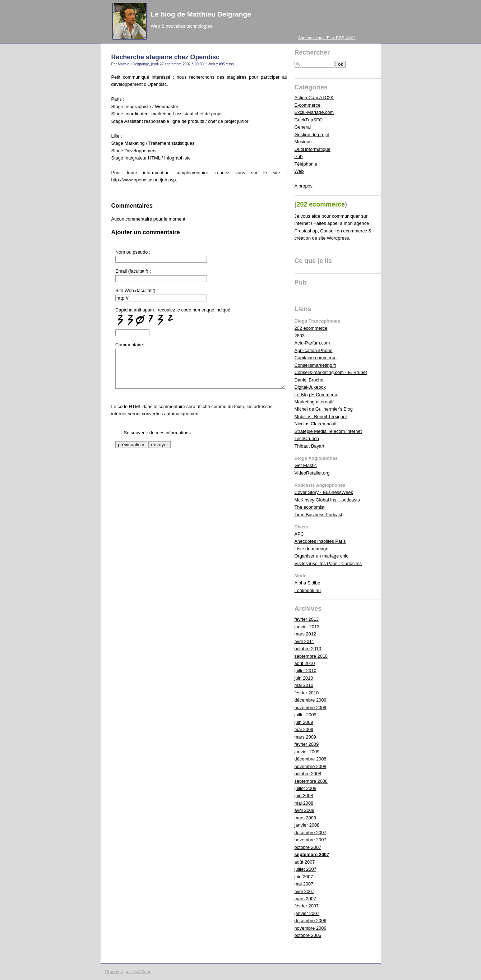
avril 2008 (305, 810)
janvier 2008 (307, 825)
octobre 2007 (308, 847)
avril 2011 (305, 641)
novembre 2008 (311, 766)
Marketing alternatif (314, 402)
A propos (304, 186)
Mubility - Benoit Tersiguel (321, 417)
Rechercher (312, 52)
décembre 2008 (311, 759)
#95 (222, 64)
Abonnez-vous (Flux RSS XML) (327, 38)
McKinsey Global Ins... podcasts (327, 500)
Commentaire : (130, 345)
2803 (300, 336)
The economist (310, 507)
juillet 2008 (306, 788)
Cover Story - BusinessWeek (324, 492)
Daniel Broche (309, 380)
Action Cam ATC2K (314, 98)
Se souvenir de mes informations (157, 433)
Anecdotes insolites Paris (320, 541)
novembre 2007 (311, 840)
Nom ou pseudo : (133, 252)
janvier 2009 (307, 752)
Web (211, 64)
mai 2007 (304, 884)
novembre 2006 (311, 928)
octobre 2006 (308, 935)
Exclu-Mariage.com (314, 112)
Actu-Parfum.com (312, 343)
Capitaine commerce (316, 358)
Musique (303, 142)
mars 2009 (305, 737)
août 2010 (305, 663)
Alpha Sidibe (307, 583)
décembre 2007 (311, 833)
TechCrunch (307, 438)
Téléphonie (306, 164)
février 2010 (307, 693)
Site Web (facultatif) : (137, 290)
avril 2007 (305, 891)
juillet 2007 (306, 869)
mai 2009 (304, 729)
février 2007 (307, 906)
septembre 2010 (311, 656)
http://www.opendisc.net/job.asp (144, 180)
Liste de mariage (312, 549)
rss (231, 64)
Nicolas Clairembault (316, 424)
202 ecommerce (311, 328)
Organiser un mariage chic (322, 556)
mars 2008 (305, 818)
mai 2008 (304, 803)
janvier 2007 (307, 913)
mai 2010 (304, 685)
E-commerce (308, 105)
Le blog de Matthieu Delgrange (201, 14)
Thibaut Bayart (309, 446)
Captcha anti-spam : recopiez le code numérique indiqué (173, 317)
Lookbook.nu (308, 590)
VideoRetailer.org (312, 473)
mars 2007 (305, 899)
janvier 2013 (307, 627)
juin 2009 (304, 722)
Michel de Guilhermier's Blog (324, 409)
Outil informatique (313, 149)
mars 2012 (305, 634)
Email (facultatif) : (133, 271)
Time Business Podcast (318, 515)
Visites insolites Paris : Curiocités (328, 563)
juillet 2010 (306, 671)
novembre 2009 (311, 708)
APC (299, 534)
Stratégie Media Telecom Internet (328, 431)
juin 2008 (304, 796)
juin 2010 (304, 678)
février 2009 (307, 744)
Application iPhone (314, 350)
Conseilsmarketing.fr (316, 365)
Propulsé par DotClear (128, 972)
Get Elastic (306, 465)
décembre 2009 (311, 700)
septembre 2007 (312, 854)
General (303, 127)
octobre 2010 (308, 649)
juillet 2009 (306, 715)
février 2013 (307, 619)
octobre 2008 (308, 774)
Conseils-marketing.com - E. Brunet (331, 372)
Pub (299, 156)
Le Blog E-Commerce (316, 395)
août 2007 (305, 862)
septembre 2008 (311, 781)
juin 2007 (304, 877)
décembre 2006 (311, 921)
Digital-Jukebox (310, 387)
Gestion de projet (312, 135)
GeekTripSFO (309, 120)
